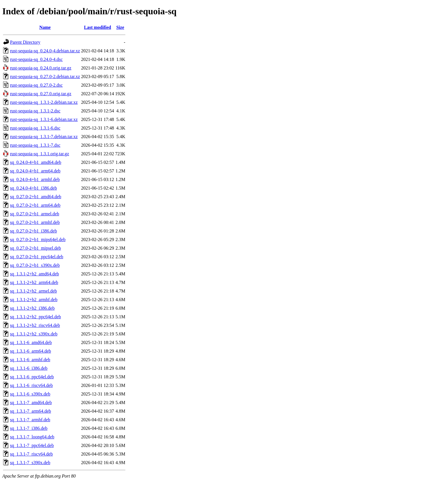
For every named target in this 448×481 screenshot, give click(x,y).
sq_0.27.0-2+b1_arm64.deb (35, 205)
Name (45, 27)
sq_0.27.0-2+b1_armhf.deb (35, 222)
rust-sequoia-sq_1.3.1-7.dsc (35, 145)
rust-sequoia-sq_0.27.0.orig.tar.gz (41, 94)
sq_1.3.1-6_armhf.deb (30, 360)
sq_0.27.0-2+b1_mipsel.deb (35, 248)
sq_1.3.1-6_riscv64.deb (31, 385)
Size (120, 27)
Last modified (98, 27)
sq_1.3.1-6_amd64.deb (31, 342)
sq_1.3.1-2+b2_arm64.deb (34, 282)
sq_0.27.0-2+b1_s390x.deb (35, 265)
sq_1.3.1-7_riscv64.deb (31, 454)
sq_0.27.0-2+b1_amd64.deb (36, 197)
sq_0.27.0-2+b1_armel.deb (35, 214)
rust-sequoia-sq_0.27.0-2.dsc (36, 85)
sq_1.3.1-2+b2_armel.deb (33, 291)
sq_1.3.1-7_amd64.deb (31, 403)
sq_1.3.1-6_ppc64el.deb (32, 377)
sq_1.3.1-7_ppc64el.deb (32, 445)
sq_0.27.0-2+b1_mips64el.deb (38, 239)
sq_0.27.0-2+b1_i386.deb (33, 231)
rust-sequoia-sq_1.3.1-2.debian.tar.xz (44, 102)
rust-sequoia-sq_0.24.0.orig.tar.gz (41, 68)
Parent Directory (25, 42)
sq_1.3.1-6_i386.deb (29, 368)
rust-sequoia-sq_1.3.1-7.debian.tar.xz (44, 137)
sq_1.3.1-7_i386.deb (29, 428)
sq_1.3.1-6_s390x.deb (30, 394)
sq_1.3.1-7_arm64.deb (31, 411)
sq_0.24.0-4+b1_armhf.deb (35, 179)
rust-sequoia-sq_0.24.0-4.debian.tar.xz (45, 51)
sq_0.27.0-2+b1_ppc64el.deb (37, 257)
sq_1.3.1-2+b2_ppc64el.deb (35, 317)
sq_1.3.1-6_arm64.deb (31, 351)
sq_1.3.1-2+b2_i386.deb (32, 308)
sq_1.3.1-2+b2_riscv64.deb (35, 325)
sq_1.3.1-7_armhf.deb (30, 420)
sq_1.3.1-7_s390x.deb (30, 463)
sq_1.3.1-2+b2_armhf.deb (34, 300)
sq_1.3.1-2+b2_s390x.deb (34, 334)
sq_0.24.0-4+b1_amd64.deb (36, 162)
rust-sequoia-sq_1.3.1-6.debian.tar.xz (44, 119)
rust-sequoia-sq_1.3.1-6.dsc (35, 128)
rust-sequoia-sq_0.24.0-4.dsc (36, 59)
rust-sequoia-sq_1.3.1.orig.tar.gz (40, 154)
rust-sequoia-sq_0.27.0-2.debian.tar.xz (45, 76)
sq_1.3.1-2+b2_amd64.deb (34, 274)
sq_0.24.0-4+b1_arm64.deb (35, 171)
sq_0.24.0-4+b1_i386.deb (33, 188)
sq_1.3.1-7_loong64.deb (32, 437)
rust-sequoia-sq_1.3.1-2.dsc (35, 111)
